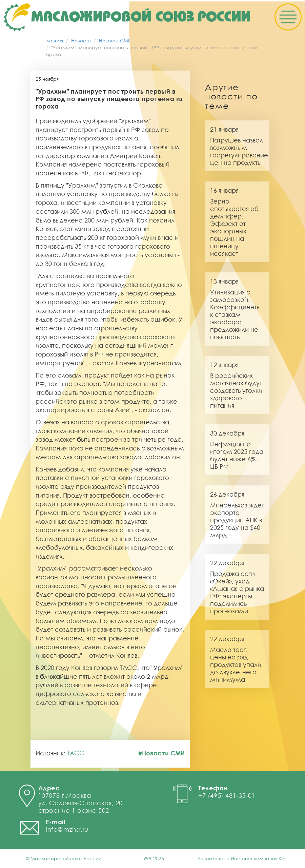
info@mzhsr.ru (67, 829)
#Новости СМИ (161, 753)
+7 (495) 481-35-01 (227, 795)
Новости (81, 41)
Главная (54, 41)
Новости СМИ (115, 41)
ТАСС (76, 753)
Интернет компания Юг (258, 858)
